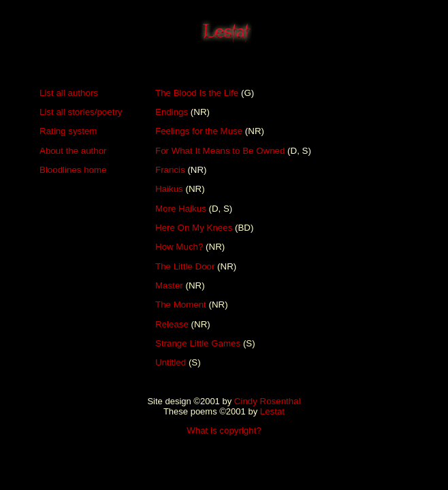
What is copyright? (224, 430)
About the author (73, 151)
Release (172, 324)
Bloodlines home (73, 170)
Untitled (171, 362)
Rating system (68, 131)
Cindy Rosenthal (268, 401)
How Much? (179, 247)
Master (169, 285)
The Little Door (185, 266)
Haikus (169, 189)
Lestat (272, 411)
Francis (170, 170)
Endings (172, 112)
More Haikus (181, 209)
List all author (66, 93)
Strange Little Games (198, 343)
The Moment (181, 305)
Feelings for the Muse (199, 131)
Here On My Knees (194, 228)
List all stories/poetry (81, 112)
